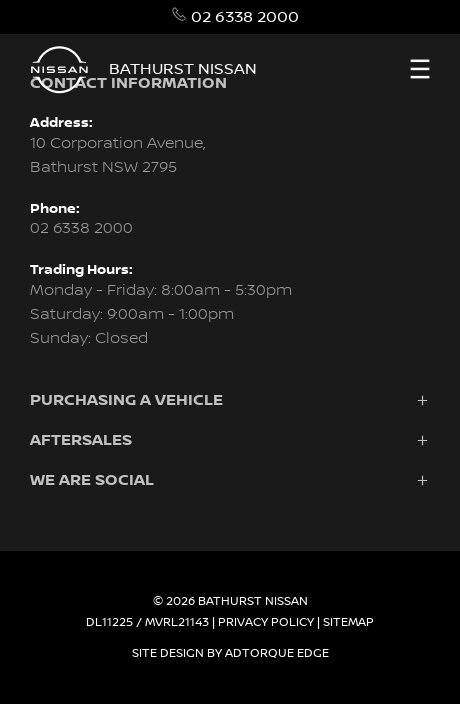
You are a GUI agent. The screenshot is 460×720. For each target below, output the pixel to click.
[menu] (420, 69)
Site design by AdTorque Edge (230, 653)
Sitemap (348, 622)
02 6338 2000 (245, 17)
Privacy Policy (266, 622)
